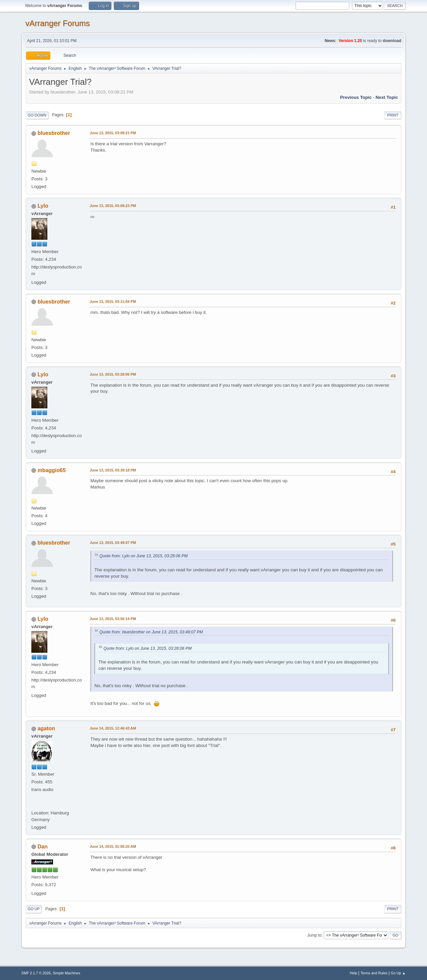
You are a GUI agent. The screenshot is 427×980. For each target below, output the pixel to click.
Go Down (37, 115)
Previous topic (356, 97)
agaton (46, 728)
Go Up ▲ (398, 973)
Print (393, 115)
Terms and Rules (374, 973)
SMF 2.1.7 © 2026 (36, 973)
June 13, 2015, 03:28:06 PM (113, 374)
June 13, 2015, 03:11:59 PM (113, 302)
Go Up (34, 909)
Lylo (43, 206)
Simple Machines (66, 973)
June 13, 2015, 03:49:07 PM (113, 543)
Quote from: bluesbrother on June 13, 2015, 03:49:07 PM (151, 632)
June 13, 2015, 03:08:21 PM (113, 133)
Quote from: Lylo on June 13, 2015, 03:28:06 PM (143, 556)
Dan (42, 847)
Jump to (314, 935)
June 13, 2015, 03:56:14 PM (113, 619)
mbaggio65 (51, 470)
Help (354, 973)
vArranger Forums (58, 23)
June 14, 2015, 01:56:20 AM (113, 846)
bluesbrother (54, 133)
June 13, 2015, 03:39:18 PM (113, 470)
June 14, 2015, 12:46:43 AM (113, 728)
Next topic (387, 97)
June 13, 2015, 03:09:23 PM (113, 206)
